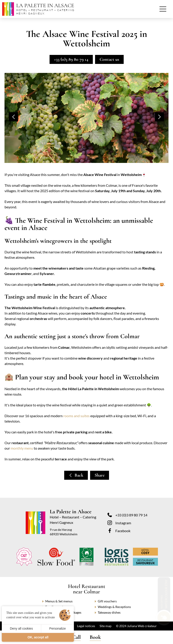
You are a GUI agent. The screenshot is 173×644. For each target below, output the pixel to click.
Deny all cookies (21, 628)
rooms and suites (76, 416)
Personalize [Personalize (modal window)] (58, 628)
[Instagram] (127, 523)
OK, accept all (38, 637)
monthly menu (22, 448)
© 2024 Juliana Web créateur (136, 626)
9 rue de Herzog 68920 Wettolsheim (64, 532)
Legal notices (86, 626)
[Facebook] (127, 531)
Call (76, 637)
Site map (106, 626)
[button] (14, 117)
